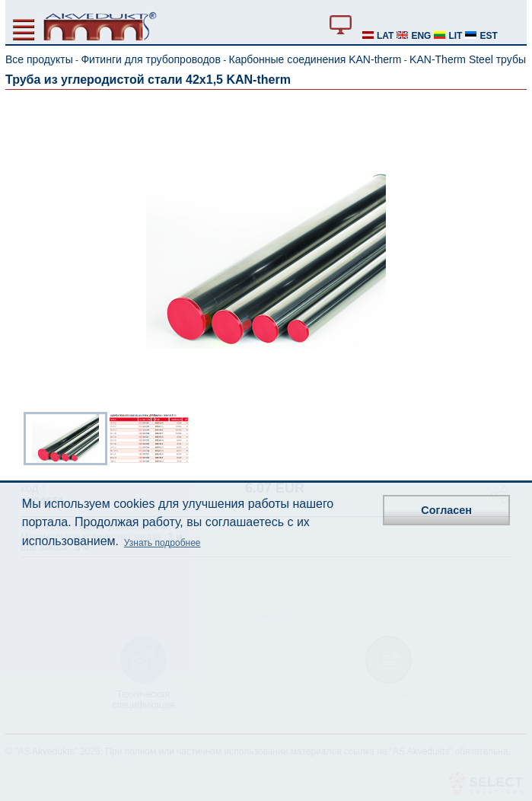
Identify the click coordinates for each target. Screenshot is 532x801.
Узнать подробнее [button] (162, 543)
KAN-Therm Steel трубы (468, 59)
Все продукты (39, 59)
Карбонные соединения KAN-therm (315, 59)
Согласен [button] (446, 510)
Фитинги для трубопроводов (150, 59)
